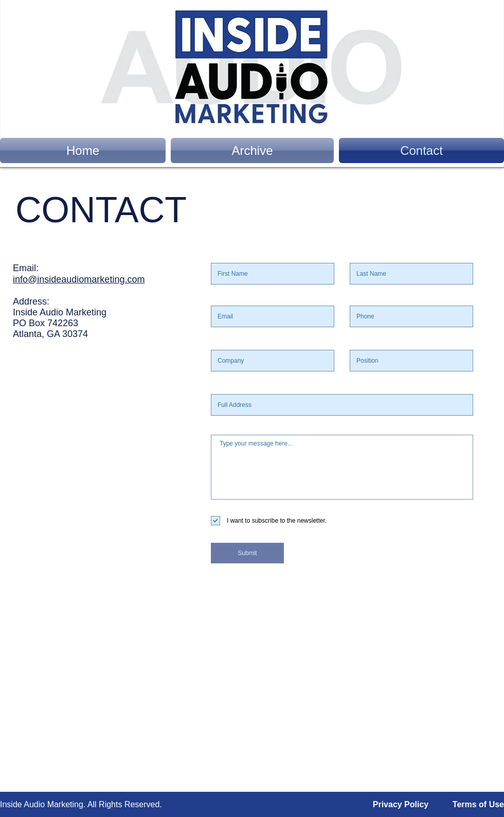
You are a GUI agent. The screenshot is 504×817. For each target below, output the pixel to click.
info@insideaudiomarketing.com (79, 279)
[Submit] (247, 553)
